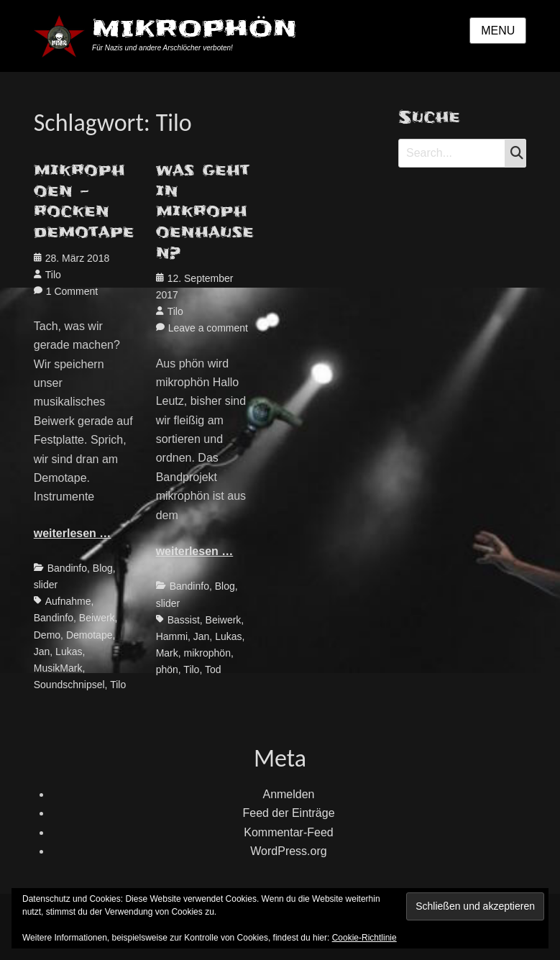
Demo (47, 635)
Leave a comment (208, 328)
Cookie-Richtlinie (364, 938)
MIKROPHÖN (194, 28)
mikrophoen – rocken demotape (84, 201)
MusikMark (58, 668)
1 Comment (72, 291)
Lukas (69, 652)
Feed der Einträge (288, 813)
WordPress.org (288, 851)
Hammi (172, 636)
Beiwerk (97, 618)
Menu (498, 31)
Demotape (89, 635)
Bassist (184, 620)
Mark (167, 653)
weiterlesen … (73, 533)
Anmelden (288, 794)
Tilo (53, 275)
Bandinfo (67, 568)
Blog (103, 568)
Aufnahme (68, 601)
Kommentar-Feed (289, 832)
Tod (213, 669)
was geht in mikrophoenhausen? (205, 211)
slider (46, 585)
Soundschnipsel (69, 685)
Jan (42, 652)
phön (167, 669)
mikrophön (207, 653)
